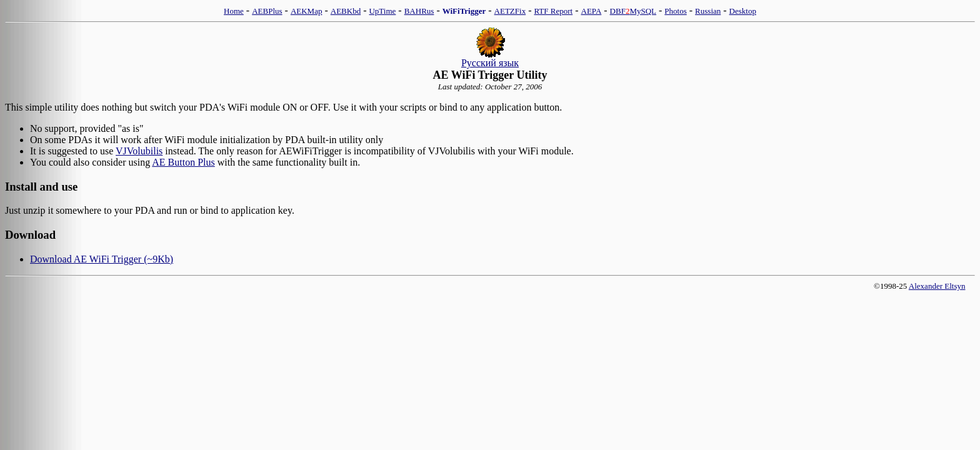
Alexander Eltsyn (937, 286)
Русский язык (490, 63)
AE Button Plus (183, 162)
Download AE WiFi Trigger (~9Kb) (102, 259)
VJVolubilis (139, 151)
